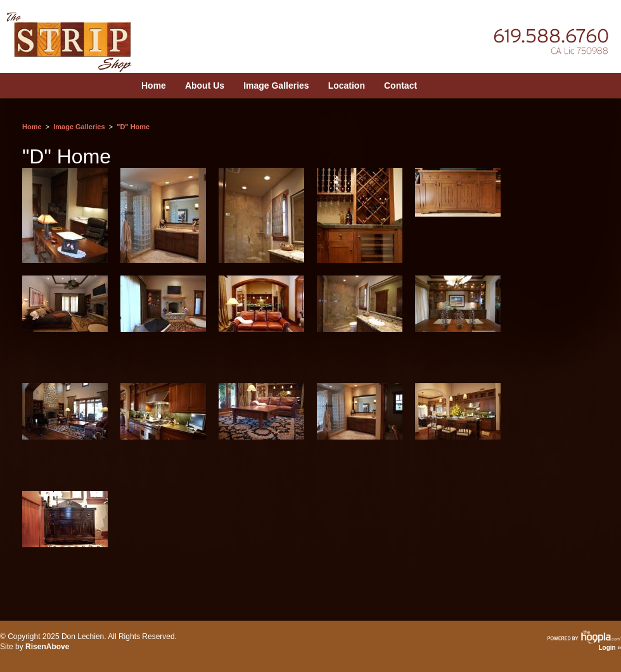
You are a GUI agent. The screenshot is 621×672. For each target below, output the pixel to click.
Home (154, 86)
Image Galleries (276, 86)
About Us (205, 86)
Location (347, 86)
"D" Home (133, 127)
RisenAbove (47, 647)
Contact (400, 86)
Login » (610, 648)
